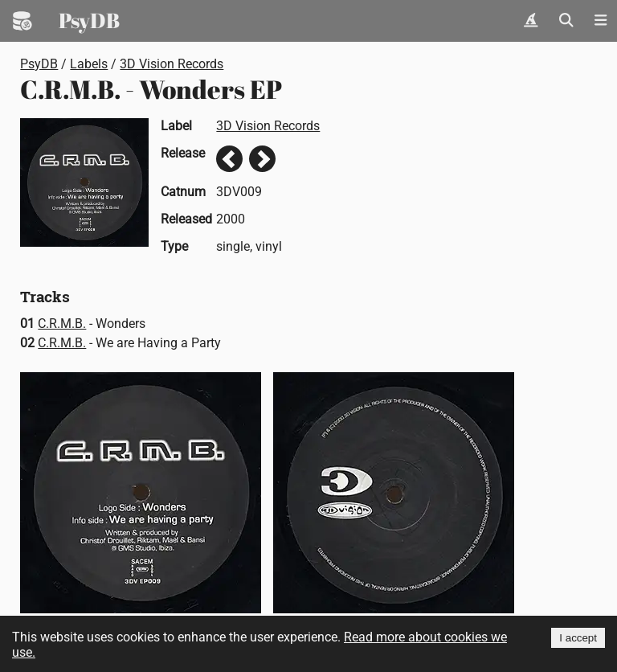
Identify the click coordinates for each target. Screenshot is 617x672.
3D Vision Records (172, 64)
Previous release (229, 159)
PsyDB (89, 20)
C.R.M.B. (62, 324)
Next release (262, 159)
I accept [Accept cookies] (578, 638)
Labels (89, 64)
